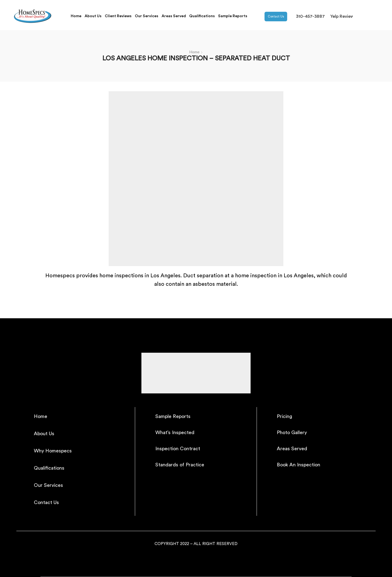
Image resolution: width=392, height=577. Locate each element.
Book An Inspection (299, 465)
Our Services (147, 16)
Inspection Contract (178, 449)
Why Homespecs (53, 451)
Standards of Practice (180, 465)
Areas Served (174, 16)
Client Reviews (118, 16)
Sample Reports (233, 16)
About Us (93, 16)
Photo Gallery (292, 432)
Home (76, 16)
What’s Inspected (175, 432)
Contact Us (276, 17)
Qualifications (202, 16)
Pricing (284, 416)
